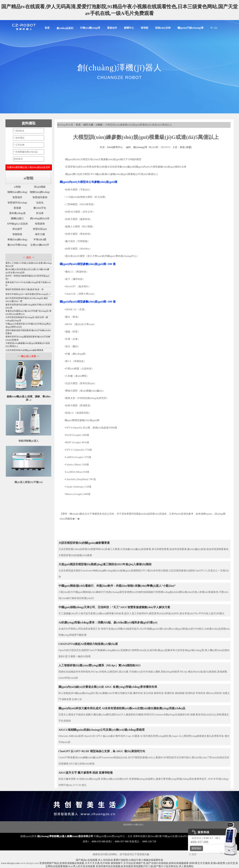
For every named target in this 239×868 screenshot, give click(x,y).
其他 (182, 147)
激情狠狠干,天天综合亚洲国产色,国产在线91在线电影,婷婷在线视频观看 (150, 863)
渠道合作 (112, 28)
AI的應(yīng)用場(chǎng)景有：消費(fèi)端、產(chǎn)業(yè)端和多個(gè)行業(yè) (108, 622)
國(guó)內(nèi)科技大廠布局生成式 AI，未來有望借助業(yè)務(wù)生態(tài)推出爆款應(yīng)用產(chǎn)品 (122, 708)
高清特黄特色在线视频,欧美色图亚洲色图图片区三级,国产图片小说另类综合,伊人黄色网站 (145, 866)
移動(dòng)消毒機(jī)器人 (138, 830)
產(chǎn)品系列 (65, 28)
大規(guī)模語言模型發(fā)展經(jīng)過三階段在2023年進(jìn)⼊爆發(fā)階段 (105, 564)
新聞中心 (129, 28)
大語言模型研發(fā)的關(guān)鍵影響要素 (84, 543)
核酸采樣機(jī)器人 (28, 830)
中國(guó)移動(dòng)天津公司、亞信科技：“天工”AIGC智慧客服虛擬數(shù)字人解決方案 (114, 607)
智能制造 (17, 234)
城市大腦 (88, 125)
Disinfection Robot (22, 825)
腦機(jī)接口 (17, 218)
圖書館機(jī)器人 (99, 830)
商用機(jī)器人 (104, 825)
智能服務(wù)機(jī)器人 (134, 825)
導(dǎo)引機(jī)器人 (116, 830)
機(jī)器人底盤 (7, 825)
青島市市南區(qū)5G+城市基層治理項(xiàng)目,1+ (28, 294)
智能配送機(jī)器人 (63, 830)
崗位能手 (17, 229)
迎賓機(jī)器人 (66, 825)
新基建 (17, 208)
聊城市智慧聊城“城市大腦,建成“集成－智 (25, 289)
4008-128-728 (149, 842)
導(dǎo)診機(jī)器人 (159, 830)
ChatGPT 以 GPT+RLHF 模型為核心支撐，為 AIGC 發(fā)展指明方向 (102, 751)
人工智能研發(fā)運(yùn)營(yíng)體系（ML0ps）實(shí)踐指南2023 (100, 665)
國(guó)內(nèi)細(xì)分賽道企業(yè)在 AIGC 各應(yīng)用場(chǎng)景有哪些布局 (108, 687)
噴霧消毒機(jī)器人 (81, 830)
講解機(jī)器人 (51, 825)
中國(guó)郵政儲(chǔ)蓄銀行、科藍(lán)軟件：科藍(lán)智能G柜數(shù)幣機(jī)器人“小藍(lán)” (117, 586)
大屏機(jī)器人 (152, 825)
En (216, 28)
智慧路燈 (40, 224)
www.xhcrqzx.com (10, 863)
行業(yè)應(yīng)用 (90, 28)
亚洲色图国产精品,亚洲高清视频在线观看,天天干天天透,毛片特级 (75, 863)
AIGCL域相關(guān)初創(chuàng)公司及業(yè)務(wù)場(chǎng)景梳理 (102, 730)
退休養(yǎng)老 (17, 213)
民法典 (40, 213)
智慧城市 (17, 197)
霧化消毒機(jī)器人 (168, 825)
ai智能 (99, 125)
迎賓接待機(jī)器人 (178, 830)
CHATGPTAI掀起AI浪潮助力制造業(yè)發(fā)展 (88, 644)
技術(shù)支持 (163, 28)
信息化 (40, 203)
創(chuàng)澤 (140, 147)
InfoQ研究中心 (115, 147)
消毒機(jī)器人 (37, 825)
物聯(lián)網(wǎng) (17, 192)
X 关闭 (192, 855)
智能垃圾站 (117, 825)
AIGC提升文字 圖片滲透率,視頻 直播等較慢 (86, 773)
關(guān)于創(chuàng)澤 (191, 28)
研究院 (145, 28)
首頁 (47, 28)
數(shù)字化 (40, 208)
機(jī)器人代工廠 (46, 830)
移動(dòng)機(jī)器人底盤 (85, 825)
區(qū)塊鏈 (40, 187)
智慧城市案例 (40, 197)
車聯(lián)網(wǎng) (17, 240)
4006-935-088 (98, 842)
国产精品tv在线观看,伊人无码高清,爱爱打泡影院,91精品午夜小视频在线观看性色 (119, 860)
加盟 (189, 147)
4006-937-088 (122, 842)
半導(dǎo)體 (40, 240)
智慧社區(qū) (40, 229)
